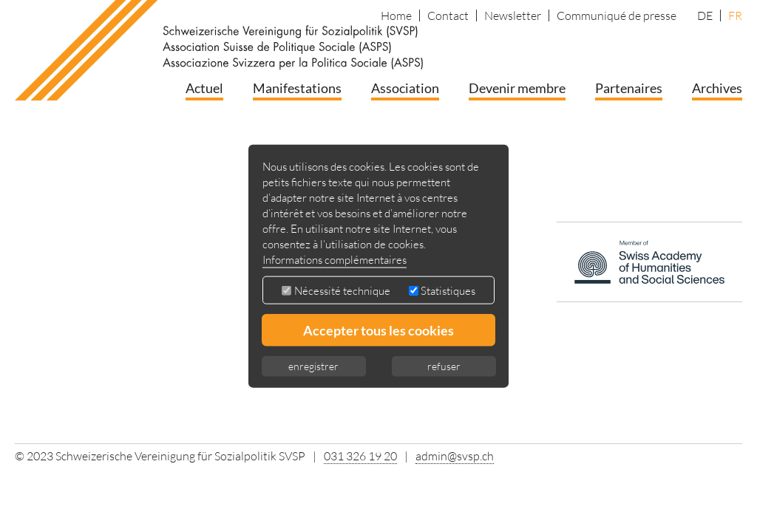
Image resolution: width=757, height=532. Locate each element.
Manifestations (297, 88)
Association (405, 88)
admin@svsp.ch (455, 456)
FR (735, 16)
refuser (444, 365)
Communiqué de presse (617, 16)
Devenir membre (517, 88)
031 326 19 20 (360, 456)
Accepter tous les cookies (378, 330)
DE (705, 16)
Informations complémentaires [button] (335, 259)
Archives (717, 88)
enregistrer (313, 365)
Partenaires (629, 88)
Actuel (204, 88)
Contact (448, 16)
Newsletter (513, 16)
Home (396, 16)
